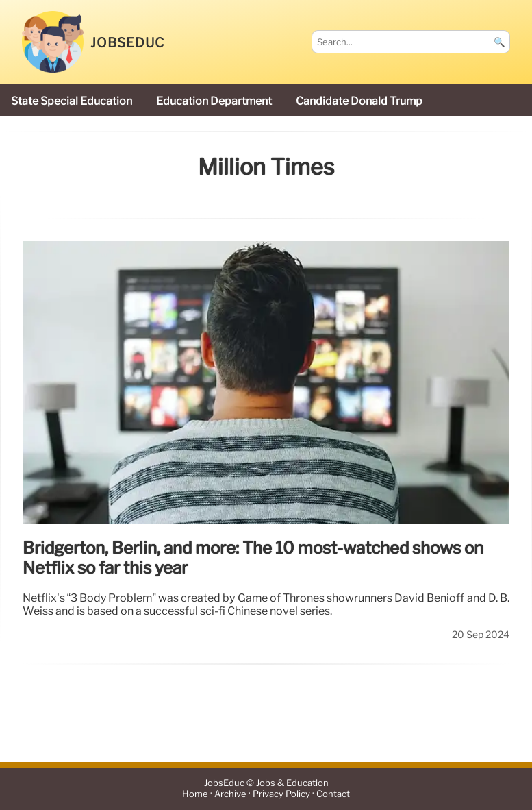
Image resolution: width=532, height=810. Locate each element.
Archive (230, 794)
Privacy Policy (281, 794)
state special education (72, 101)
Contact (333, 794)
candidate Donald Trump (359, 101)
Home (195, 794)
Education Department (214, 101)
